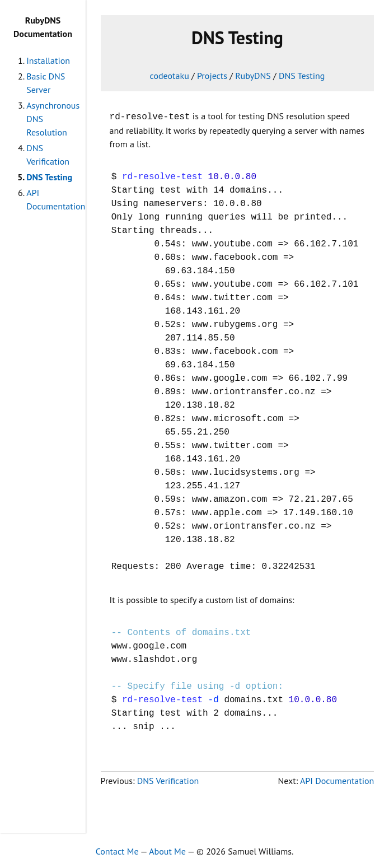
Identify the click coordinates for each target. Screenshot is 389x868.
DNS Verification (168, 780)
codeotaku (170, 76)
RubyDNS (253, 76)
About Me (167, 850)
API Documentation (337, 780)
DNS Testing (49, 177)
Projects (212, 76)
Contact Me (117, 850)
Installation (48, 60)
